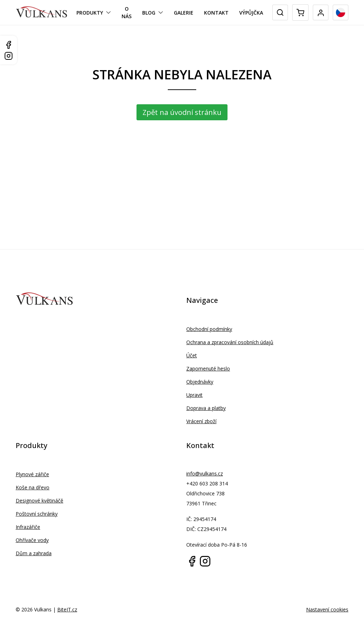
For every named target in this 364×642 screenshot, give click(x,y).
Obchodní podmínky (209, 329)
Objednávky (200, 382)
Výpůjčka (251, 13)
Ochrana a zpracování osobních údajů (230, 342)
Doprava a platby (206, 408)
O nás (127, 12)
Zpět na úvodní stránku (182, 112)
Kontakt (216, 13)
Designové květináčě (39, 501)
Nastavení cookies (327, 609)
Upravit (194, 395)
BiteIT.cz (67, 609)
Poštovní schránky (37, 514)
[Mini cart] (300, 12)
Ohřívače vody (32, 540)
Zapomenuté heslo (208, 369)
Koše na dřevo (33, 487)
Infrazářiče (28, 527)
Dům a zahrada (34, 553)
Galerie (184, 13)
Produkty (90, 13)
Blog (149, 13)
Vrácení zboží (201, 421)
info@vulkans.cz (205, 473)
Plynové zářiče (32, 474)
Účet (192, 355)
